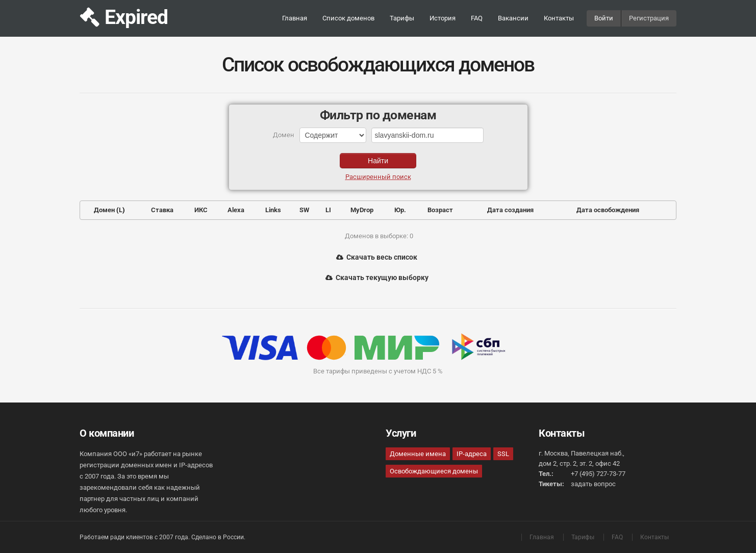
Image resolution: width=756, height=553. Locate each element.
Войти (604, 18)
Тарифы (402, 18)
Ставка (162, 210)
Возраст (440, 210)
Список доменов (348, 18)
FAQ (477, 18)
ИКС (201, 210)
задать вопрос (593, 484)
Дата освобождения (608, 210)
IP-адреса (472, 454)
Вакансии (513, 18)
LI (328, 210)
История (443, 18)
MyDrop (362, 210)
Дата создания (510, 210)
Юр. (400, 210)
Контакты (559, 18)
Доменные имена (418, 454)
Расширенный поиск (378, 177)
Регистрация (649, 18)
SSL (503, 454)
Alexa (236, 210)
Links (273, 210)
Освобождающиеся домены (434, 471)
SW (304, 210)
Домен (104, 210)
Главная (295, 18)
